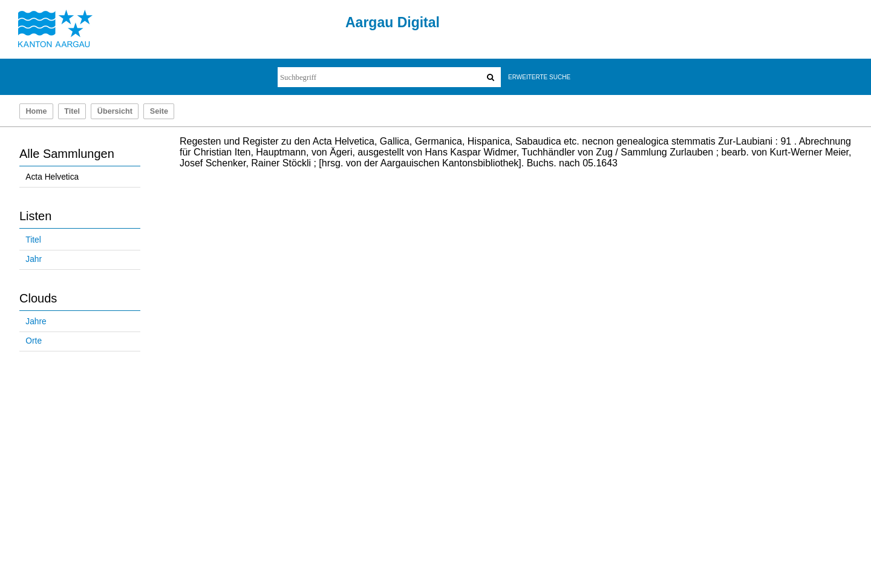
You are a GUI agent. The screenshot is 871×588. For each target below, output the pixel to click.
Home (36, 111)
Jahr (34, 259)
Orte (34, 341)
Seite (159, 111)
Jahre (36, 322)
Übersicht (115, 111)
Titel (72, 111)
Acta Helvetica (52, 177)
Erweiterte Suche (539, 77)
